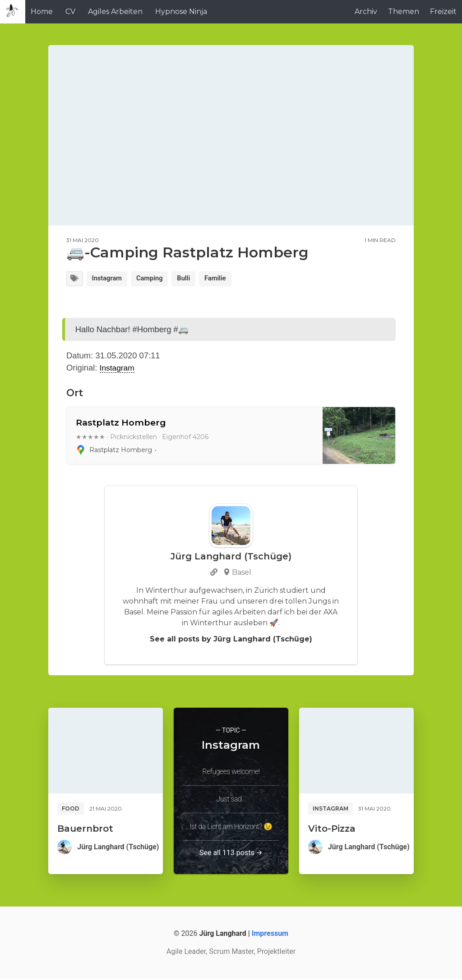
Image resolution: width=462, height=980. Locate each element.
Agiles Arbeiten (115, 11)
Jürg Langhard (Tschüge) (118, 848)
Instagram (110, 279)
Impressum (270, 935)
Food (71, 809)
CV (70, 11)
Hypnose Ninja (181, 11)
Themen (404, 11)
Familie (228, 279)
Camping (157, 279)
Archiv (366, 11)
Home (42, 11)
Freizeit (443, 11)
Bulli (194, 279)
